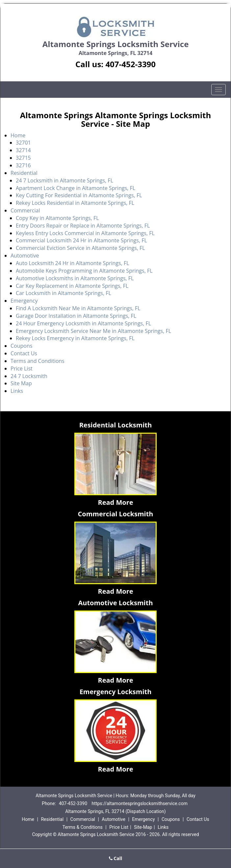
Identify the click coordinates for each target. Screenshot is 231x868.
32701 (23, 143)
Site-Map (143, 827)
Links (17, 391)
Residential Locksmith (116, 425)
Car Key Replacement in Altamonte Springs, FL (72, 286)
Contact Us (24, 353)
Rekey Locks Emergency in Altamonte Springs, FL (75, 338)
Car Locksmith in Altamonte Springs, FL (64, 293)
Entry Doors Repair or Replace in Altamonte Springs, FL (83, 226)
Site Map (21, 383)
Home (18, 135)
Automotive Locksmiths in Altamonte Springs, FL (75, 278)
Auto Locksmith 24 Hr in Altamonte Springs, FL (73, 263)
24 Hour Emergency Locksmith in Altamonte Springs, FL (83, 323)
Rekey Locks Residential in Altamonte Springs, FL (75, 203)
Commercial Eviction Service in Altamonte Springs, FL (80, 248)
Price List (22, 368)
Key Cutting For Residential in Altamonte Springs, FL (79, 195)
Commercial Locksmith (116, 514)
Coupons (21, 346)
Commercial (25, 210)
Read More (115, 502)
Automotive (25, 256)
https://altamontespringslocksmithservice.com (140, 803)
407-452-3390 (130, 64)
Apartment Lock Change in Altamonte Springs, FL (76, 188)
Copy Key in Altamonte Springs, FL (57, 218)
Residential (24, 173)
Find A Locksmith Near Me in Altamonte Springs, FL (78, 308)
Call (116, 858)
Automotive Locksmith (115, 603)
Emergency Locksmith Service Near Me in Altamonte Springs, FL (93, 331)
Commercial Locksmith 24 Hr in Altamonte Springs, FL (81, 240)
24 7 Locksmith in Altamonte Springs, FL (64, 180)
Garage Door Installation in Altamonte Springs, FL (76, 316)
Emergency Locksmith (116, 692)
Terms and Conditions (38, 361)
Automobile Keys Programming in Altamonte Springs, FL (84, 271)
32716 (23, 165)
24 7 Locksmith (29, 376)
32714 (23, 150)
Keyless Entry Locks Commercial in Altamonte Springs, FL (85, 233)
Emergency (24, 301)
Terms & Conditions (83, 827)
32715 (23, 158)
